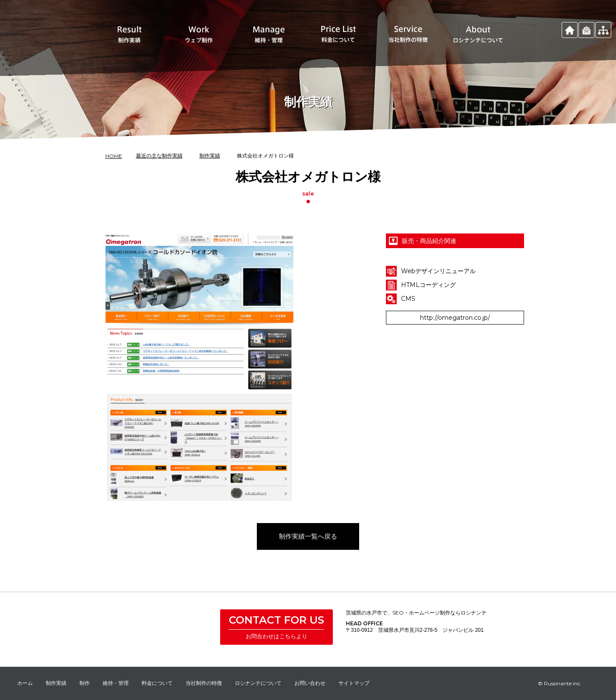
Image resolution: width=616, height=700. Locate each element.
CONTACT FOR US (276, 620)
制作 (85, 683)
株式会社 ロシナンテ (175, 628)
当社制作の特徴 (204, 683)
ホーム (25, 683)
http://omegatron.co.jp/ (455, 331)
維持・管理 (116, 683)
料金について (157, 683)
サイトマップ (354, 683)
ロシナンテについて (258, 683)
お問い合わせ (310, 683)
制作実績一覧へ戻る (308, 550)
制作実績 (56, 683)
